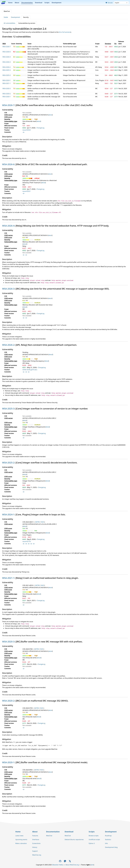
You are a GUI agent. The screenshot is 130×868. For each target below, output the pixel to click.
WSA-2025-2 (7, 75)
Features (35, 836)
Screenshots (36, 843)
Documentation (27, 3)
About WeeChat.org (72, 865)
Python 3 (92, 843)
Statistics (108, 840)
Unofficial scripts (94, 840)
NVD (42, 522)
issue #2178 (26, 541)
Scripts (47, 3)
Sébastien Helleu (58, 865)
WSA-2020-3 (7, 89)
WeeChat (7, 11)
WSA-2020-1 (7, 97)
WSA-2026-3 (7, 62)
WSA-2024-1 (7, 80)
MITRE (38, 522)
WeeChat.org (37, 855)
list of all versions (65, 32)
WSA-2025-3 (7, 70)
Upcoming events (21, 840)
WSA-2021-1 (7, 83)
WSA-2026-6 (7, 52)
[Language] (121, 3)
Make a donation (21, 843)
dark (92, 865)
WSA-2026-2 (7, 67)
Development (57, 3)
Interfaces (36, 840)
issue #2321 (26, 191)
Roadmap (108, 836)
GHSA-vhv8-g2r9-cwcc (30, 370)
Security (26, 17)
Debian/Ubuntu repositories (74, 840)
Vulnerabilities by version (27, 23)
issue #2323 (26, 130)
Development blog (111, 847)
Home (10, 3)
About (17, 3)
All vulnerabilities (9, 23)
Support (35, 851)
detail (50, 115)
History (35, 847)
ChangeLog (40, 128)
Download (39, 3)
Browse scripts (94, 836)
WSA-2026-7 (7, 47)
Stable (6, 17)
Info (106, 843)
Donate (109, 3)
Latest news (19, 836)
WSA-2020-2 (7, 94)
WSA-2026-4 (7, 57)
